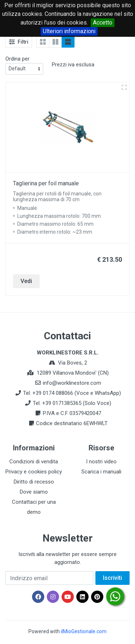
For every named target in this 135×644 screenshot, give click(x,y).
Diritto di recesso (34, 482)
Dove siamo (34, 492)
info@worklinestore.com (72, 383)
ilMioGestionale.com (84, 631)
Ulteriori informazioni (69, 31)
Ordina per (17, 59)
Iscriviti (112, 578)
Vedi (26, 281)
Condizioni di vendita (34, 462)
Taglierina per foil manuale (46, 183)
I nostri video (101, 462)
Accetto (103, 23)
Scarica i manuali (101, 472)
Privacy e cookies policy (34, 472)
